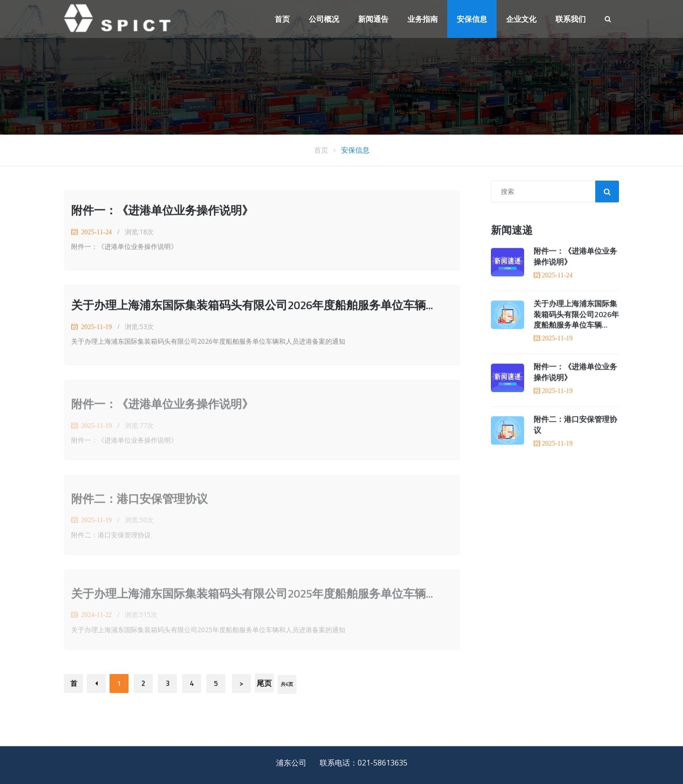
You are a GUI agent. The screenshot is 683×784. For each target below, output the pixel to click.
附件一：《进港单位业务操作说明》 (162, 210)
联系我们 (571, 19)
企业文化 (521, 19)
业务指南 (423, 19)
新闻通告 (373, 19)
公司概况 (324, 19)
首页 (282, 19)
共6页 (287, 684)
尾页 (264, 683)
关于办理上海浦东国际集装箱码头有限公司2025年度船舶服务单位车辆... (252, 595)
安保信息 (472, 19)
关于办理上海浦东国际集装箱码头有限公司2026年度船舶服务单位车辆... (252, 305)
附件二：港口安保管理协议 (139, 501)
